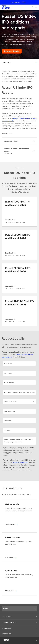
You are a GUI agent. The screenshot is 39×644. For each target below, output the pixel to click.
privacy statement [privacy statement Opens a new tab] (19, 462)
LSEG (24, 2)
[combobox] (17, 609)
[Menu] (36, 7)
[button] (19, 617)
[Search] (33, 7)
